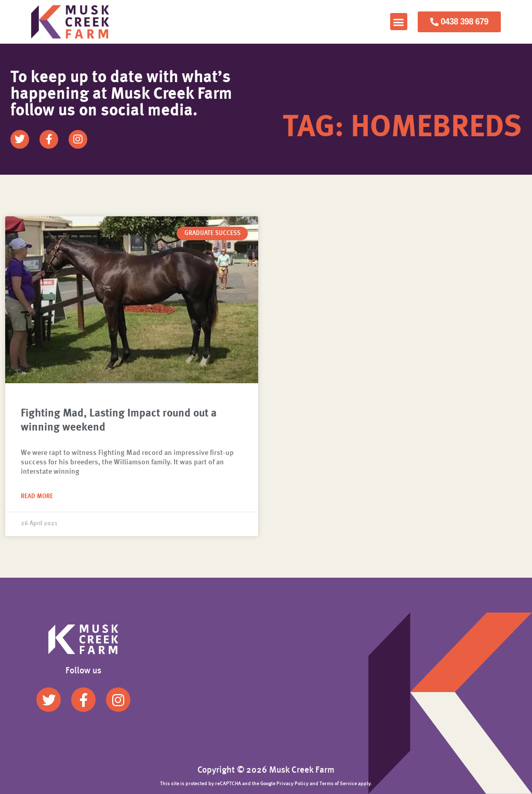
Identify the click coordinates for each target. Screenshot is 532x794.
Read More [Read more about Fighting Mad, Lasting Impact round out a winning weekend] (37, 497)
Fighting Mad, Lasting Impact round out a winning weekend (119, 421)
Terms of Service (338, 784)
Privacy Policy (292, 784)
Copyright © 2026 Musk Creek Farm (266, 770)
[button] (399, 22)
